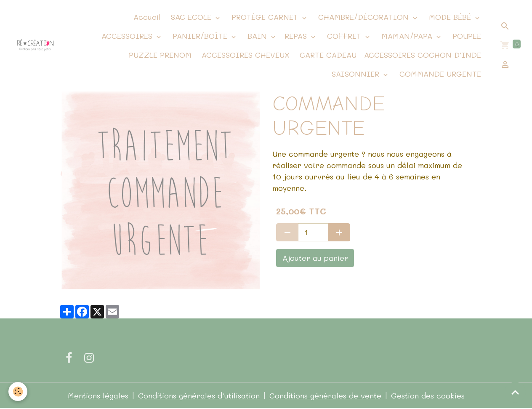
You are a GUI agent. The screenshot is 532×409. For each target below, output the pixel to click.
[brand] (35, 46)
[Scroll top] (515, 392)
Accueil (146, 17)
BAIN (257, 36)
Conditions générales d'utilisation (199, 396)
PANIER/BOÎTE (200, 36)
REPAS (297, 36)
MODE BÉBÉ (450, 17)
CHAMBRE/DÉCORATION (363, 17)
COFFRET (344, 36)
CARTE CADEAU (327, 55)
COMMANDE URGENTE (439, 74)
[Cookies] (18, 392)
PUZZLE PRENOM (160, 55)
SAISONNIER (355, 74)
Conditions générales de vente (325, 396)
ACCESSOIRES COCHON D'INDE (423, 55)
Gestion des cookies (428, 396)
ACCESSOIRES (127, 36)
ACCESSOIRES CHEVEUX (244, 55)
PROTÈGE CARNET (265, 17)
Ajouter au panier (315, 258)
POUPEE (465, 36)
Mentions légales (98, 396)
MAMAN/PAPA (407, 36)
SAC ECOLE (191, 17)
